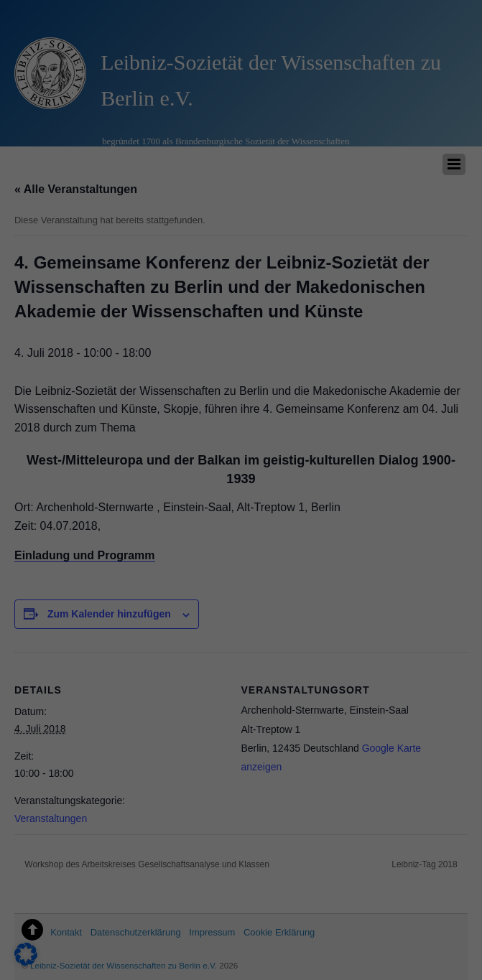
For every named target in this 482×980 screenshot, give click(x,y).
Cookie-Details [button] (419, 934)
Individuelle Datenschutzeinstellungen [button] (422, 868)
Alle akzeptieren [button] (422, 607)
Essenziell (100, 798)
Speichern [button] (422, 671)
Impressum (422, 956)
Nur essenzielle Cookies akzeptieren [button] (422, 755)
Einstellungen (41, 780)
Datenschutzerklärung (60, 766)
